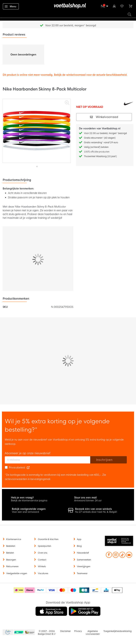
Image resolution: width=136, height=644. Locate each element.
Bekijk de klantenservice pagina (29, 501)
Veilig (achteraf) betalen (96, 147)
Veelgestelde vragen (17, 573)
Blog (79, 546)
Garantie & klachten (48, 539)
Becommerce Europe (7, 632)
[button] (37, 165)
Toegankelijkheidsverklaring (117, 631)
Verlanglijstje (122, 6)
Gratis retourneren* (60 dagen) (100, 138)
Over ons (42, 553)
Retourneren (12, 567)
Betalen (10, 553)
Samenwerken (84, 560)
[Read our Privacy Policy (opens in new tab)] (28, 468)
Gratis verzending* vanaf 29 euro (101, 143)
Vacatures (43, 573)
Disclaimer (65, 631)
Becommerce (19, 632)
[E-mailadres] (48, 460)
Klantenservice (14, 539)
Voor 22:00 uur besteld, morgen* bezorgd (71, 25)
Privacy (78, 631)
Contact (42, 560)
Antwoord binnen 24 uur (88, 501)
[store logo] (68, 6)
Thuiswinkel (30, 632)
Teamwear (82, 573)
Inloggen (114, 6)
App (79, 539)
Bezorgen (11, 560)
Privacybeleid (17, 468)
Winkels (42, 567)
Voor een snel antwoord (25, 512)
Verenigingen (84, 567)
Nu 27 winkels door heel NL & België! (96, 512)
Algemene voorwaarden (93, 633)
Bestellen (11, 546)
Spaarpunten (45, 546)
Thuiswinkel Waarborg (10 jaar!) (100, 156)
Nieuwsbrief (83, 553)
